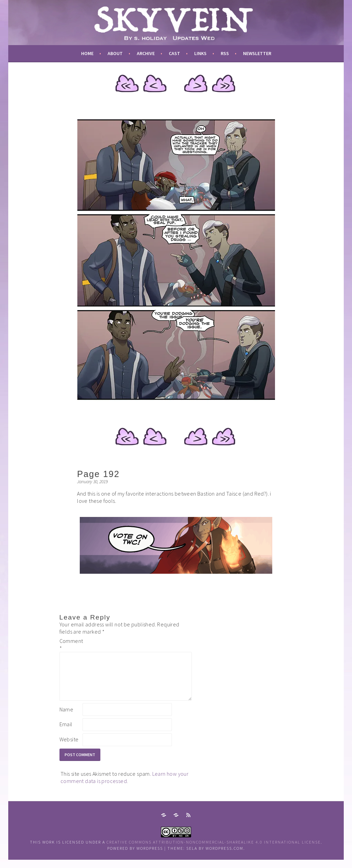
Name (67, 718)
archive (146, 53)
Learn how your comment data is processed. (124, 786)
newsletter (257, 53)
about (115, 53)
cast (174, 53)
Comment (70, 644)
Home (87, 53)
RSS (225, 53)
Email (66, 732)
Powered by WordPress (135, 856)
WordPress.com (224, 856)
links (200, 53)
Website (69, 748)
